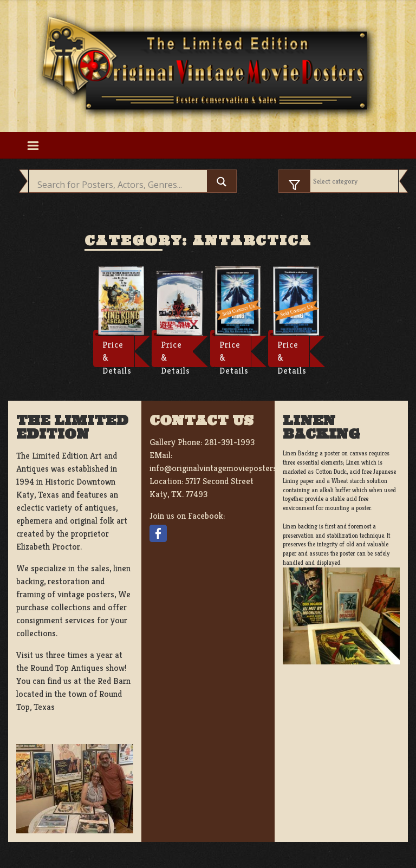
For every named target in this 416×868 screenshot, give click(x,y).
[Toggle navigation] (33, 145)
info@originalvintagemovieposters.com (222, 468)
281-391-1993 (229, 442)
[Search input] (121, 185)
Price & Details (117, 353)
